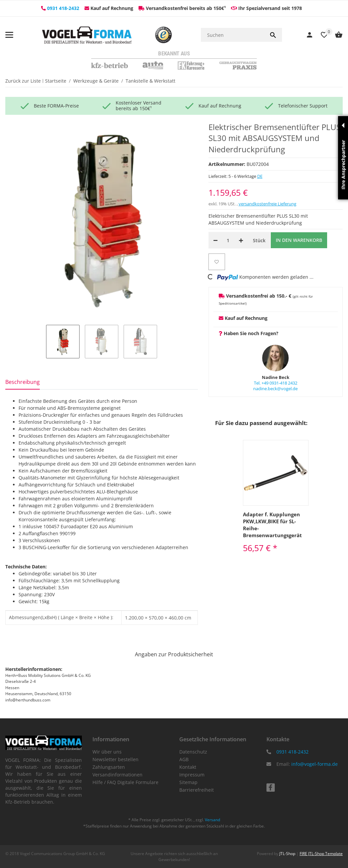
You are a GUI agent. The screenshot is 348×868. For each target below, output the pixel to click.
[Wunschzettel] (321, 35)
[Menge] (228, 240)
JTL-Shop (288, 854)
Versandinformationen (117, 775)
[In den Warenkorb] (299, 240)
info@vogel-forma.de (315, 764)
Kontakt (188, 767)
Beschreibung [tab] (23, 382)
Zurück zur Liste (23, 81)
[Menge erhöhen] (241, 240)
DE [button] (260, 176)
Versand (212, 820)
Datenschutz (193, 752)
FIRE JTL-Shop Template (321, 854)
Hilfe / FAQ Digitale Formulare (125, 782)
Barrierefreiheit (197, 790)
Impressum (192, 775)
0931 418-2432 (63, 8)
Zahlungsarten (109, 767)
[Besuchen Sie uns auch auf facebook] (271, 788)
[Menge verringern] (215, 240)
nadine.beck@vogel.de (275, 389)
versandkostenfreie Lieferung (267, 204)
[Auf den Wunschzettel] (217, 262)
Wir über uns (107, 752)
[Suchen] (232, 35)
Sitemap (188, 782)
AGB (184, 759)
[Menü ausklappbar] (9, 35)
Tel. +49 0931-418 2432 (276, 383)
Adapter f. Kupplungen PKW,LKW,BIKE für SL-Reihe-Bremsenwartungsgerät (272, 525)
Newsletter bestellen (116, 759)
